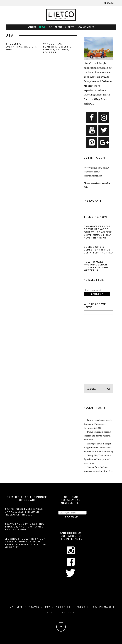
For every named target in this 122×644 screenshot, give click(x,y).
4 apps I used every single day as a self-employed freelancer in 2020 (98, 424)
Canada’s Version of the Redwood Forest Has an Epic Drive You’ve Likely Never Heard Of (98, 232)
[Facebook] (92, 118)
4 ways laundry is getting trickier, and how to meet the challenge (98, 436)
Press (71, 27)
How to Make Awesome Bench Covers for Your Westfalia (96, 266)
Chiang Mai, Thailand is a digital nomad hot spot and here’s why (97, 459)
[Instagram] (104, 118)
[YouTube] (92, 130)
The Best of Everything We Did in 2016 (22, 47)
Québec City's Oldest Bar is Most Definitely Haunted (98, 250)
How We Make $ (86, 27)
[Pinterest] (92, 143)
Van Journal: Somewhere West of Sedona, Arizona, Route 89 (58, 48)
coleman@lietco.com (93, 176)
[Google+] (104, 143)
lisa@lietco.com (91, 172)
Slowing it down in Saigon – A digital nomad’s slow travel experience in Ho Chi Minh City (98, 447)
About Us (60, 27)
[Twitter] (104, 130)
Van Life (32, 27)
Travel (43, 27)
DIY (51, 27)
